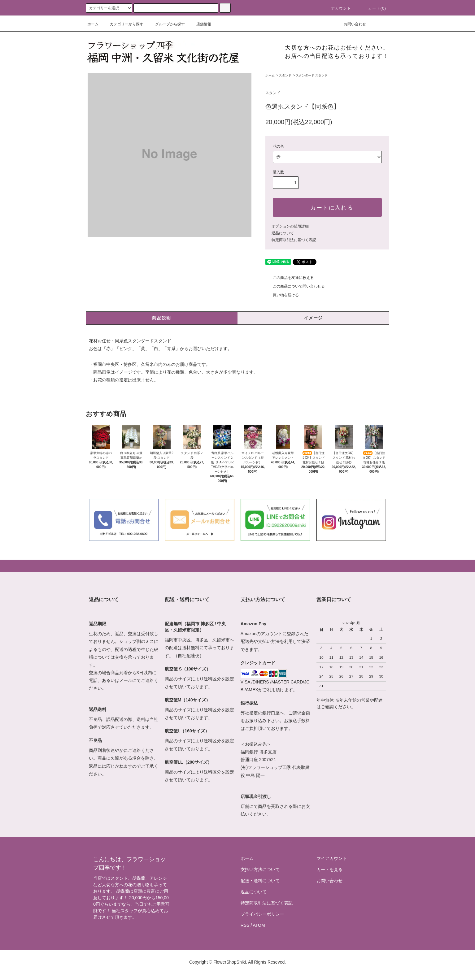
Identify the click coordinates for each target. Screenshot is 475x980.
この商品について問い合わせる (295, 286)
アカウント (338, 8)
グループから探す (166, 24)
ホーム (93, 24)
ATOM (259, 925)
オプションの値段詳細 (290, 226)
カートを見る (329, 869)
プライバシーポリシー (262, 914)
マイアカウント (332, 858)
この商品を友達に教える (290, 278)
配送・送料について (260, 881)
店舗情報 (200, 24)
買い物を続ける (282, 295)
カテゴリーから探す (123, 24)
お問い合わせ (351, 24)
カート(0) (373, 8)
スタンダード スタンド (312, 75)
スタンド (285, 75)
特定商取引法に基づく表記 (294, 240)
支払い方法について (260, 869)
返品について (283, 233)
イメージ (313, 318)
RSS (245, 925)
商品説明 (162, 318)
